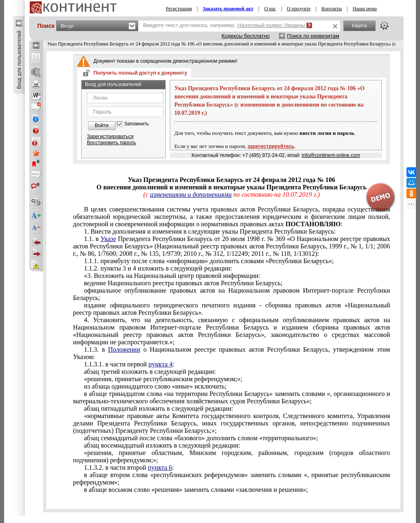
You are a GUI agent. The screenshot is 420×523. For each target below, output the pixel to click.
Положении (124, 349)
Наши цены (365, 9)
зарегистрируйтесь (271, 146)
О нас (270, 9)
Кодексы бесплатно (246, 36)
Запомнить (137, 124)
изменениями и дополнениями (191, 194)
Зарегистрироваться (110, 136)
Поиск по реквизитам (313, 36)
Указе (108, 239)
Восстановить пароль (112, 143)
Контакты (332, 9)
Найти (360, 26)
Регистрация (179, 9)
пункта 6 (160, 467)
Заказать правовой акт (228, 9)
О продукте (299, 9)
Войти (102, 125)
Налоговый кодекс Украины (272, 25)
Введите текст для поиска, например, (224, 25)
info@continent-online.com (331, 155)
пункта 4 (161, 364)
